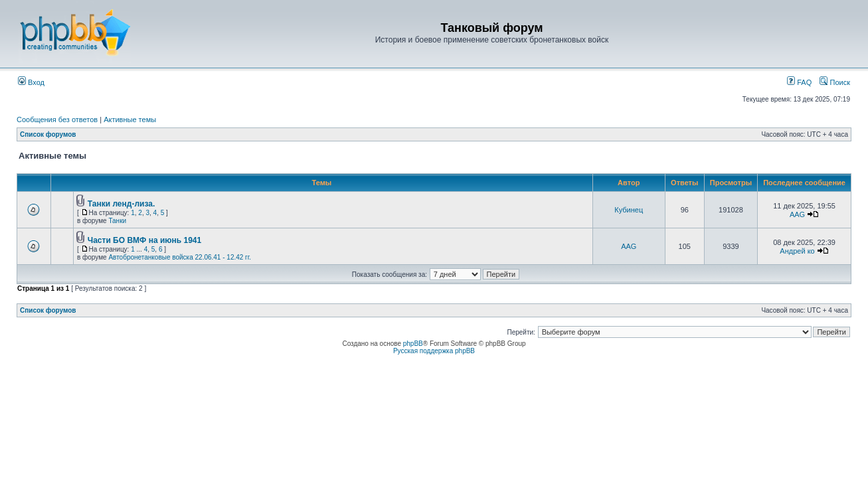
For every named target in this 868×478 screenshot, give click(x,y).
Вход (31, 82)
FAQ (799, 82)
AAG (797, 214)
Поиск (835, 82)
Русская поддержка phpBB (434, 351)
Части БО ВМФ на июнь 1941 (144, 240)
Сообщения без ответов (57, 119)
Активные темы (130, 119)
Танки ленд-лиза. (121, 204)
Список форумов (48, 134)
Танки (117, 221)
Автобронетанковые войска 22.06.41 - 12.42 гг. (180, 257)
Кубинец (629, 210)
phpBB (413, 344)
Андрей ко (797, 251)
